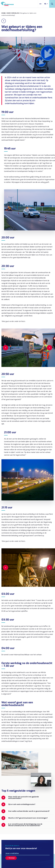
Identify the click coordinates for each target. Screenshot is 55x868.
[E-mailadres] (27, 853)
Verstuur (12, 858)
